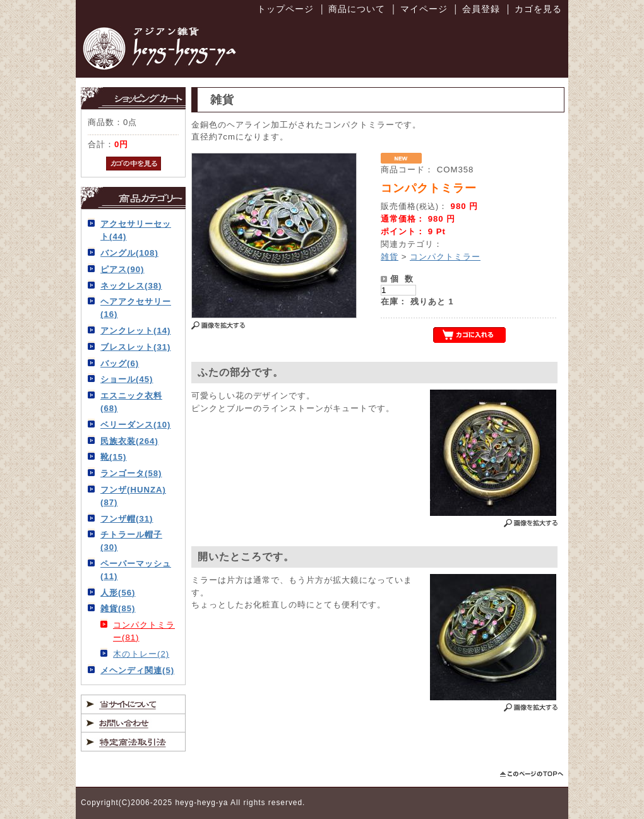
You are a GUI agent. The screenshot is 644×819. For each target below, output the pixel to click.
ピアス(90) (122, 269)
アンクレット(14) (135, 331)
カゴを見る (538, 9)
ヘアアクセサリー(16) (136, 308)
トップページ (285, 9)
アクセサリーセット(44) (136, 230)
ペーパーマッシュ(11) (136, 570)
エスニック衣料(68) (131, 402)
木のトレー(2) (141, 654)
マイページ (424, 9)
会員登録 (481, 9)
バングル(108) (129, 253)
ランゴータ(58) (131, 473)
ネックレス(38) (131, 286)
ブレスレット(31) (135, 347)
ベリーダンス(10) (135, 425)
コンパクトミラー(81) (144, 631)
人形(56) (118, 593)
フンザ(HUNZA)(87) (133, 496)
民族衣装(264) (129, 441)
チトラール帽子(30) (131, 541)
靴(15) (113, 457)
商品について (357, 9)
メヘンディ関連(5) (137, 670)
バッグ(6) (120, 363)
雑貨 (390, 257)
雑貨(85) (118, 608)
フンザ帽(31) (127, 519)
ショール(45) (127, 379)
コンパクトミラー (445, 257)
